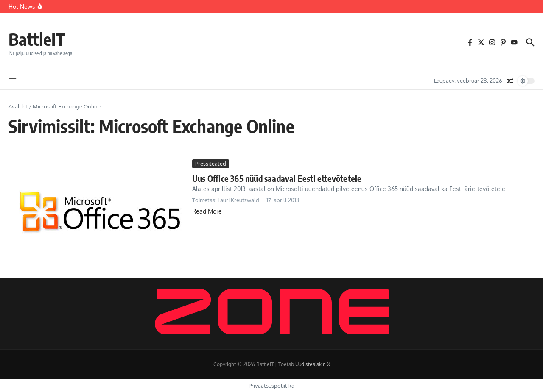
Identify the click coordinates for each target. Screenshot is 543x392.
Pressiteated (211, 164)
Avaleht (18, 106)
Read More (207, 211)
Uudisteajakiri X (313, 364)
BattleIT (37, 39)
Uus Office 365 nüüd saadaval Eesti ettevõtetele (277, 178)
